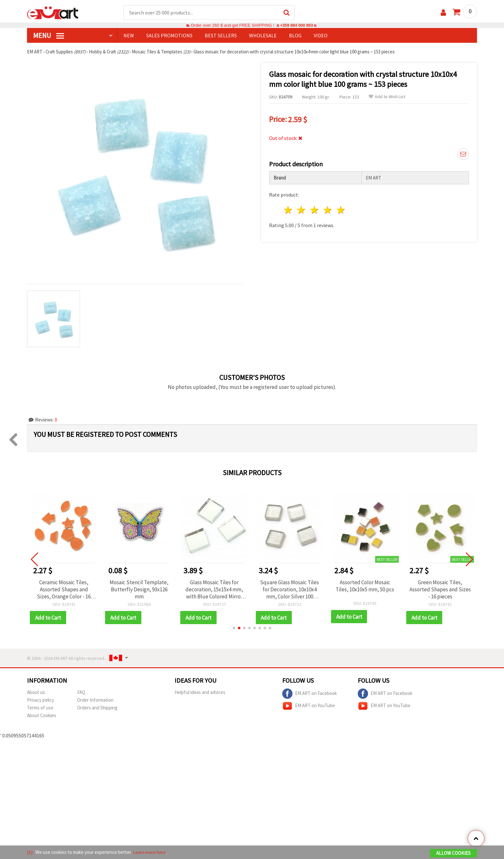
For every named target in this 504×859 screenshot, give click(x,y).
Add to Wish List (387, 97)
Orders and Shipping (97, 708)
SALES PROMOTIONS (169, 36)
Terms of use (40, 708)
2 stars (302, 210)
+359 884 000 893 (296, 26)
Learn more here (149, 852)
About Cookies (42, 716)
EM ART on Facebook (310, 694)
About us (36, 693)
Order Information (95, 701)
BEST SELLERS (221, 36)
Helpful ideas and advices (200, 693)
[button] (234, 629)
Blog (295, 36)
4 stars (328, 210)
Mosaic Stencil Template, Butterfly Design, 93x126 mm (141, 590)
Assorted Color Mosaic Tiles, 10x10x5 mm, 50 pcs (367, 586)
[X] (30, 852)
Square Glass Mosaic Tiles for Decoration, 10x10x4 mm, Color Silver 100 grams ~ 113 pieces (292, 590)
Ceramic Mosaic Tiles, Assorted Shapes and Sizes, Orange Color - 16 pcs (66, 590)
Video (321, 36)
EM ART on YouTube (309, 707)
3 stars (315, 210)
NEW (129, 36)
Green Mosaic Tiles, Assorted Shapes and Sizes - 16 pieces (442, 590)
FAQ (81, 693)
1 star (288, 210)
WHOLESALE (263, 36)
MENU (49, 36)
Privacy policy (40, 701)
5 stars (341, 210)
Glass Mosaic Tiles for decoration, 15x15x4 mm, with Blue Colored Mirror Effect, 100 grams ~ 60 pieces (216, 590)
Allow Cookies (453, 853)
